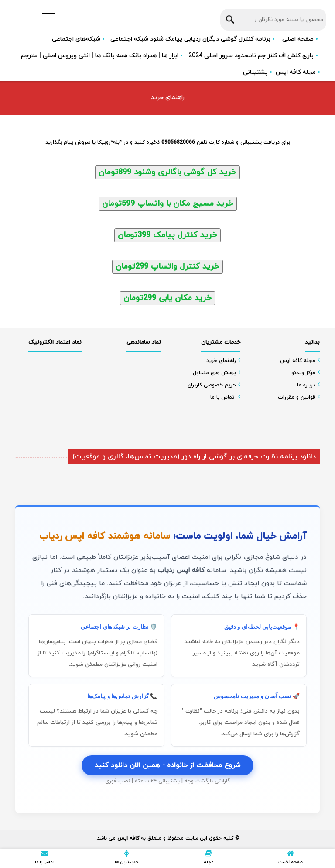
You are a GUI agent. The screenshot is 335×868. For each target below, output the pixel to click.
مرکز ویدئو (303, 373)
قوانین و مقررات (297, 397)
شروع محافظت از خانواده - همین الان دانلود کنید (167, 765)
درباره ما (306, 385)
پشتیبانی (255, 72)
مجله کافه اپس (296, 72)
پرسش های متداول (214, 373)
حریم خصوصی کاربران (212, 385)
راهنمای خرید (221, 361)
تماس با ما (222, 397)
